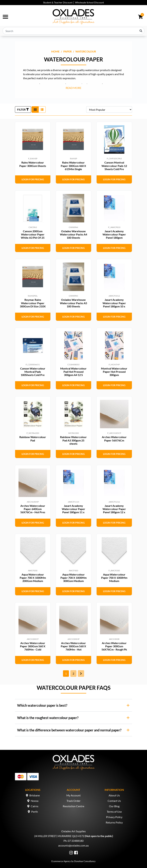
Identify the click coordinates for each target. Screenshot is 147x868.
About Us (114, 795)
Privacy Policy (114, 817)
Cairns (35, 806)
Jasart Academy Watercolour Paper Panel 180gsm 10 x (114, 303)
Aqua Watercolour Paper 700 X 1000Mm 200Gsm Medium (33, 578)
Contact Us (114, 801)
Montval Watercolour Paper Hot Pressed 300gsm (114, 372)
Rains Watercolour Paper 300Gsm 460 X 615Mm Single (73, 166)
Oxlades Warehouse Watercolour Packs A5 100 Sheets (73, 303)
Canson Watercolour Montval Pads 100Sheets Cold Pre (33, 372)
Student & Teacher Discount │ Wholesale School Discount (73, 2)
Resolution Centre (73, 806)
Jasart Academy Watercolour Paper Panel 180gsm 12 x (114, 509)
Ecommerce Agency (61, 861)
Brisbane (35, 795)
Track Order (73, 801)
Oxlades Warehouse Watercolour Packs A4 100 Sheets (73, 234)
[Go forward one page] (81, 674)
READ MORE (73, 88)
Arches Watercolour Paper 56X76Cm (114, 439)
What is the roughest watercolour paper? (48, 718)
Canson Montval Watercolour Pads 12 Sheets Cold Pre (114, 166)
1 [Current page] (66, 673)
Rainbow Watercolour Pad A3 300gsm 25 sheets (73, 440)
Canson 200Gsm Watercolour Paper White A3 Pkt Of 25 (33, 234)
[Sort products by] (109, 110)
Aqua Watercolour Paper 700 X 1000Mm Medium (114, 578)
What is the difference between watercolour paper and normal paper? (69, 730)
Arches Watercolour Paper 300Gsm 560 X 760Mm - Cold (33, 646)
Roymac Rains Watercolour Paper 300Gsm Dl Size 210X (33, 303)
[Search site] (141, 31)
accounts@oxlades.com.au (73, 845)
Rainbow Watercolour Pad (33, 439)
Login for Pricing (33, 179)
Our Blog (114, 806)
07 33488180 (76, 841)
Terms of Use (114, 812)
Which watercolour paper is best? (42, 705)
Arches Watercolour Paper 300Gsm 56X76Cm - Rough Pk (114, 646)
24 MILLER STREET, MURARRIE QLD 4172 (59, 836)
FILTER (23, 109)
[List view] (42, 110)
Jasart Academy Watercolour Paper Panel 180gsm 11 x (73, 509)
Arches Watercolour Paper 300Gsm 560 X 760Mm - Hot (73, 646)
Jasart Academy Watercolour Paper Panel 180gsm (114, 234)
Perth (35, 812)
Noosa (35, 801)
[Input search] (73, 31)
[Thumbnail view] (35, 110)
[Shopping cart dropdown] (140, 17)
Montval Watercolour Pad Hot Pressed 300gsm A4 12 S (73, 372)
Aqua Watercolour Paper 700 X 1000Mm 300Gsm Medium (73, 578)
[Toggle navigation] (5, 17)
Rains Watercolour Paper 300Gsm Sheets (33, 164)
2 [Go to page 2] (73, 673)
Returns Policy (114, 822)
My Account (73, 795)
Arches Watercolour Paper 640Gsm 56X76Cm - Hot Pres (33, 509)
